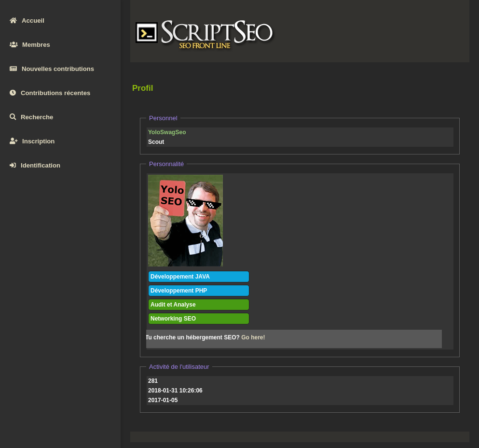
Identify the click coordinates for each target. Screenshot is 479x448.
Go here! (253, 337)
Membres (30, 45)
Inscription (32, 141)
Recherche (31, 117)
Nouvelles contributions (52, 69)
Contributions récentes (50, 93)
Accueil (27, 21)
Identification (35, 165)
